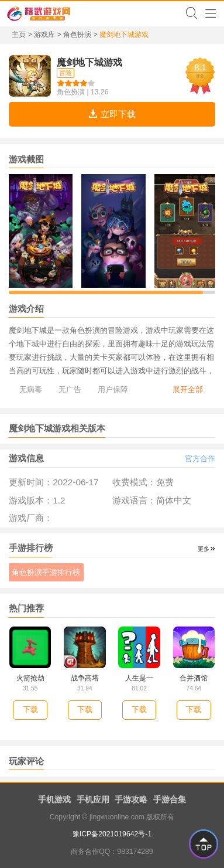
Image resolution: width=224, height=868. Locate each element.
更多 (204, 549)
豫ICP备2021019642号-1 (112, 834)
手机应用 (93, 799)
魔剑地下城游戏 (89, 62)
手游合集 (170, 799)
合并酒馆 (194, 678)
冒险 (66, 73)
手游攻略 (131, 799)
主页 (19, 35)
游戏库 (44, 35)
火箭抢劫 (30, 678)
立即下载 (112, 114)
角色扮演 (77, 35)
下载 (30, 709)
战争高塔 (85, 678)
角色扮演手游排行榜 (46, 572)
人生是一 (139, 678)
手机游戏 (54, 799)
